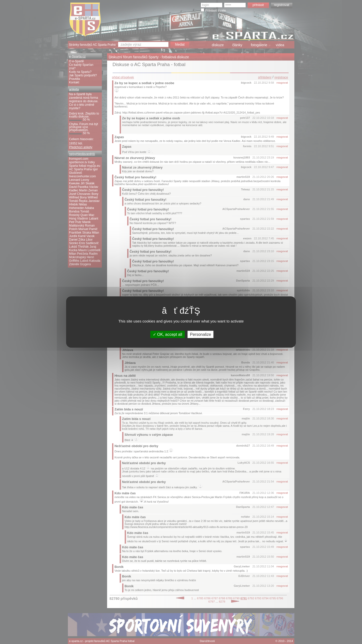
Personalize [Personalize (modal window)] (201, 334)
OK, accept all (168, 334)
